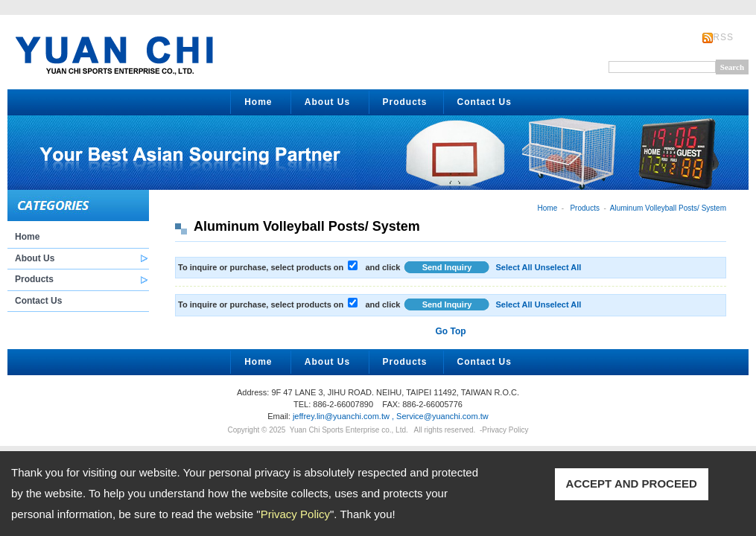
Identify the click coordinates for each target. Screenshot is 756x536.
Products (405, 102)
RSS (723, 37)
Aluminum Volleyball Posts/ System (668, 208)
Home (258, 102)
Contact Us (485, 102)
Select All (514, 267)
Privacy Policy (295, 514)
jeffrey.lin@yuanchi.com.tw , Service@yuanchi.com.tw (391, 416)
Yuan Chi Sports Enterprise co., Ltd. (349, 430)
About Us (327, 102)
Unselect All (558, 267)
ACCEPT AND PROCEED (632, 484)
